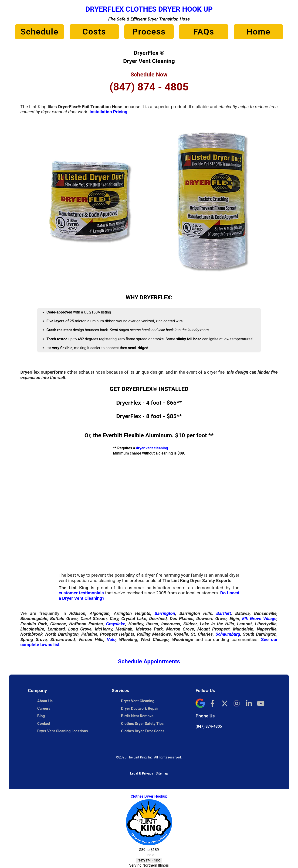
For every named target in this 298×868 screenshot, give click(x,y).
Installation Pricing (108, 112)
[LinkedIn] (249, 704)
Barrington (165, 613)
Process (149, 32)
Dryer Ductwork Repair (140, 708)
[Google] (200, 704)
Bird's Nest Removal (138, 716)
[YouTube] (261, 704)
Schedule (39, 32)
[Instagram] (237, 704)
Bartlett (224, 613)
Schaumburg (228, 634)
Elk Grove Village (259, 618)
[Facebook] (212, 704)
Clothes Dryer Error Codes (145, 731)
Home (259, 32)
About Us (45, 701)
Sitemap (162, 773)
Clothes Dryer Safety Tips (142, 724)
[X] (224, 704)
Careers (44, 708)
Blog (41, 716)
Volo (111, 639)
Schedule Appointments (149, 661)
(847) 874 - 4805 (149, 87)
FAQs (204, 32)
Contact (44, 724)
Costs (94, 32)
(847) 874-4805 (209, 726)
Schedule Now (149, 74)
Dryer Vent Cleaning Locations (63, 731)
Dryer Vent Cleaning (138, 701)
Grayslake (116, 624)
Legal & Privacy (142, 773)
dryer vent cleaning (152, 448)
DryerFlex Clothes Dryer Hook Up (149, 9)
